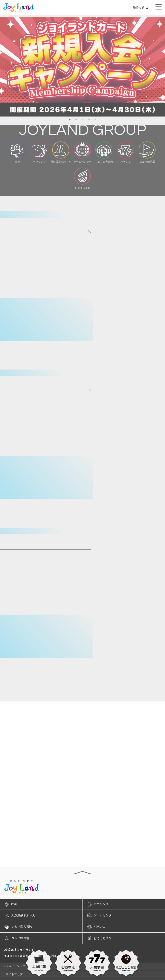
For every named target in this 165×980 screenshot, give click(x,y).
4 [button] (89, 122)
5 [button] (95, 122)
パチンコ (100, 927)
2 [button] (76, 122)
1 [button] (70, 122)
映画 (14, 904)
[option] (82, 70)
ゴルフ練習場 (20, 938)
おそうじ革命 (103, 938)
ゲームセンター (104, 915)
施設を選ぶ (140, 8)
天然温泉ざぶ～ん (23, 915)
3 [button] (82, 122)
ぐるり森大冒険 (22, 927)
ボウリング (101, 904)
